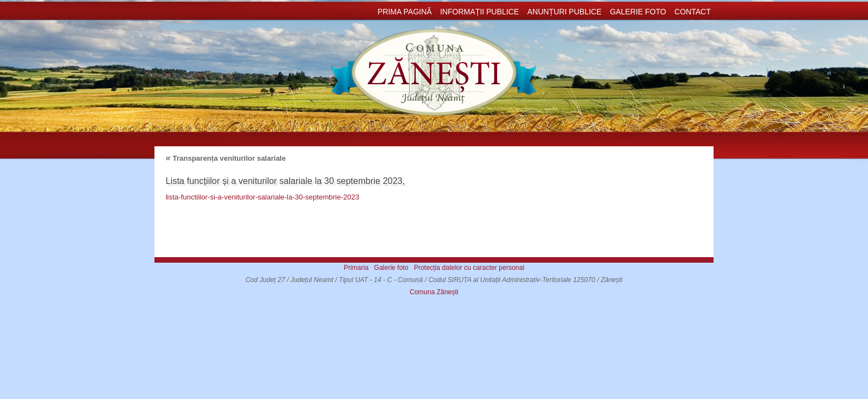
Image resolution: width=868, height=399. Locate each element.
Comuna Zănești (434, 292)
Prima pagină (405, 12)
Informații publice (480, 12)
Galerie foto (638, 12)
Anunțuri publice (564, 12)
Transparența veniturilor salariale (226, 158)
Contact (693, 12)
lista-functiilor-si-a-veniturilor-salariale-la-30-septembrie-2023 (262, 197)
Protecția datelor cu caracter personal (469, 268)
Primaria (356, 268)
